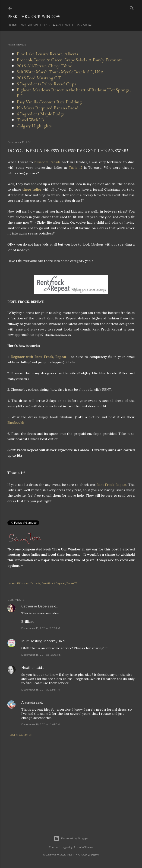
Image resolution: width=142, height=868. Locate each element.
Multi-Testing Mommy (39, 641)
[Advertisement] (71, 780)
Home (13, 25)
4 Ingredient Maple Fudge (41, 114)
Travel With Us (66, 25)
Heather (28, 668)
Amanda (28, 703)
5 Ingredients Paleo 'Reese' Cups (46, 84)
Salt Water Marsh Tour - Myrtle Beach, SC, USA (60, 72)
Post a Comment (21, 735)
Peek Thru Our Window (34, 17)
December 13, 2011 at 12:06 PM (41, 655)
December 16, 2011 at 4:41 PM (41, 724)
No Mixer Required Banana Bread (48, 108)
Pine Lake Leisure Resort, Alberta (47, 54)
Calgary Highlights (34, 126)
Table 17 (75, 168)
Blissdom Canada (48, 162)
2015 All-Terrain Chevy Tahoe (44, 66)
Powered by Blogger (71, 838)
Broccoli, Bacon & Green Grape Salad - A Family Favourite (70, 60)
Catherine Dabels (35, 606)
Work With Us (35, 25)
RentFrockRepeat (53, 583)
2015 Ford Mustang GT (39, 78)
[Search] (132, 7)
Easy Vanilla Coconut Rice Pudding (49, 102)
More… (89, 25)
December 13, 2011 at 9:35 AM (41, 628)
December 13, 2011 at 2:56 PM (41, 689)
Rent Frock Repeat (112, 485)
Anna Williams (83, 847)
